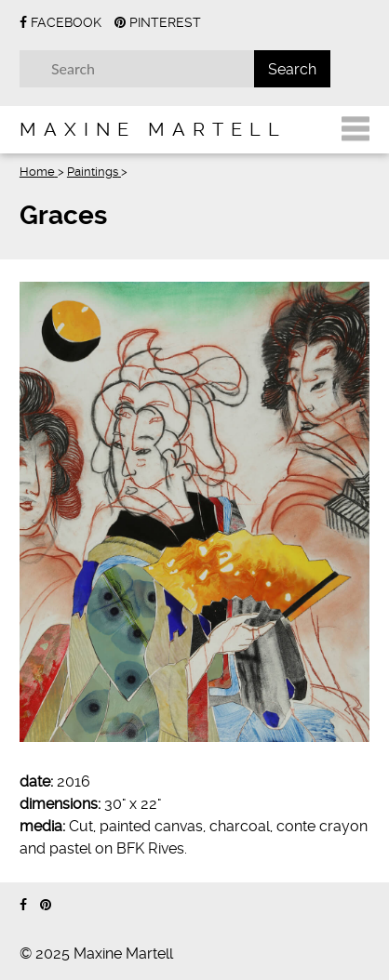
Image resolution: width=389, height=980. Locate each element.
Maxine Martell (153, 129)
